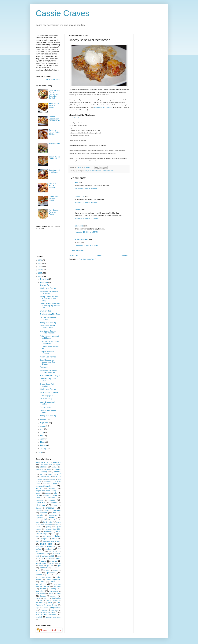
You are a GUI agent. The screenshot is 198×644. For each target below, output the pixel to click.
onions (40, 559)
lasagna (44, 539)
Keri (77, 183)
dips (45, 520)
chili (55, 506)
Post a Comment (78, 250)
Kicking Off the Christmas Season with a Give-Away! (49, 299)
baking (44, 472)
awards (49, 469)
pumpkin (39, 575)
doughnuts (54, 520)
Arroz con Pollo (45, 407)
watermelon (54, 610)
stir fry (46, 598)
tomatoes (39, 603)
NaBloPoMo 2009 (108, 171)
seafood (43, 589)
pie (59, 566)
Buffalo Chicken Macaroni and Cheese (49, 337)
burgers (39, 493)
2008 (40, 453)
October (43, 420)
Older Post (125, 255)
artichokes (44, 467)
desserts (38, 520)
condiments (56, 510)
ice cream (47, 536)
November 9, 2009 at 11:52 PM (86, 219)
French (58, 522)
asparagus (39, 469)
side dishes (54, 591)
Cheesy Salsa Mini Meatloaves (47, 385)
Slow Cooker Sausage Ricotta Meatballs (48, 332)
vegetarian (56, 608)
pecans (41, 566)
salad (53, 582)
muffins (38, 549)
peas (59, 563)
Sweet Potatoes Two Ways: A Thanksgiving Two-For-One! (50, 306)
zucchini (39, 617)
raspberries (57, 575)
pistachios (55, 568)
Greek (38, 527)
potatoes (51, 573)
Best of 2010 (56, 477)
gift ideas (40, 524)
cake (55, 493)
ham (39, 532)
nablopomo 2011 (48, 556)
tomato (55, 601)
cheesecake (40, 502)
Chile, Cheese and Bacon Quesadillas (49, 342)
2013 (40, 263)
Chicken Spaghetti (47, 396)
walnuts (44, 610)
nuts (59, 556)
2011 (40, 270)
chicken (40, 505)
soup (59, 594)
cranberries (39, 515)
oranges (50, 559)
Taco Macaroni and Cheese (54, 171)
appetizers (57, 462)
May (42, 436)
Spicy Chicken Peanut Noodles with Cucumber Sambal (54, 94)
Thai (48, 601)
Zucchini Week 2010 (53, 617)
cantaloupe (46, 496)
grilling (49, 527)
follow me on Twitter (53, 80)
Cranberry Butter (46, 311)
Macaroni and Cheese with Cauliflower (50, 292)
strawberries (56, 598)
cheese (52, 500)
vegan (38, 608)
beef (86, 171)
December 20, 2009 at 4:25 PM (86, 246)
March (43, 442)
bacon (58, 469)
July (42, 429)
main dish (91, 171)
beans (50, 474)
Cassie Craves (63, 13)
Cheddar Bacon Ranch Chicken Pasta (54, 119)
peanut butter (41, 563)
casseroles (51, 498)
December (44, 279)
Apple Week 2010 (46, 465)
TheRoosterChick (82, 239)
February (44, 445)
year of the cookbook (46, 615)
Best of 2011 (42, 479)
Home (99, 255)
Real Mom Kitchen (77, 118)
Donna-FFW (80, 196)
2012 (40, 267)
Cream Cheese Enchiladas (55, 158)
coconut (47, 510)
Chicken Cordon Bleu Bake (50, 314)
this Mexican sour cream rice (103, 107)
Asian (54, 467)
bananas (57, 472)
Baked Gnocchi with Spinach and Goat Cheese (48, 362)
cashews (39, 498)
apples (58, 465)
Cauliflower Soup (46, 399)
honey (53, 534)
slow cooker (40, 594)
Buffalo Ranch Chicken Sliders (54, 199)
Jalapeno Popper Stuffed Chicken (55, 132)
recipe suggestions (53, 580)
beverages (48, 481)
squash (38, 598)
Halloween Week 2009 (53, 529)
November (44, 282)
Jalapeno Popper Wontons (52, 186)
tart (41, 601)
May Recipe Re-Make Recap (53, 212)
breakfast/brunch (43, 486)
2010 (40, 273)
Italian (58, 536)
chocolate (50, 508)
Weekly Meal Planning (48, 288)
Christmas (39, 510)
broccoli (39, 488)
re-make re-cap (44, 577)
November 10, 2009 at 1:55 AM (86, 232)
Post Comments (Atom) (87, 259)
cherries (54, 502)
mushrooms (49, 549)
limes (37, 541)
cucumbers (53, 515)
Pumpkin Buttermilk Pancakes (47, 353)
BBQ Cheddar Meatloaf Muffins (54, 106)
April (42, 439)
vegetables (45, 608)
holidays (47, 531)
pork (38, 573)
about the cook (42, 462)
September (45, 423)
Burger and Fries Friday (46, 491)
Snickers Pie (44, 285)
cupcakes (39, 518)
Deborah (78, 210)
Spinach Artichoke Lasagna (50, 376)
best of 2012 (52, 479)
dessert (51, 517)
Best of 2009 (45, 477)
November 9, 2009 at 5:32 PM (86, 203)
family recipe (48, 522)
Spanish (43, 596)
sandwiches (41, 584)
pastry (44, 561)
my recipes (53, 551)
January (43, 449)
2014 (40, 260)
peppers (50, 566)
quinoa (49, 575)
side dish (40, 591)
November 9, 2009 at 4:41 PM (86, 189)
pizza (38, 570)
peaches (54, 561)
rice (42, 582)
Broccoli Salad (54, 144)
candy (38, 495)
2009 (40, 276)
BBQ (41, 474)
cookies (43, 513)
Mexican (98, 171)
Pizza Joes (44, 367)
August (43, 426)
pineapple (43, 568)
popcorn (47, 570)
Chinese (38, 508)
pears (52, 563)
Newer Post (74, 255)
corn (55, 513)
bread (55, 484)
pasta (58, 558)
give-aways (49, 524)
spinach (53, 596)
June (42, 432)
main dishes (40, 547)
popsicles (55, 570)
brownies (52, 488)
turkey (50, 603)
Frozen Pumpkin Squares (49, 392)
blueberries (46, 484)
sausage (57, 587)
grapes (56, 524)
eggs (38, 522)
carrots (54, 495)
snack (51, 594)
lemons (54, 539)
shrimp (54, 589)
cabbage (48, 493)
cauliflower (39, 500)
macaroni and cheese (52, 541)
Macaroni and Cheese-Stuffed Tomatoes (48, 371)
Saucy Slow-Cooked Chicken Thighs (47, 327)
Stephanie (79, 226)
